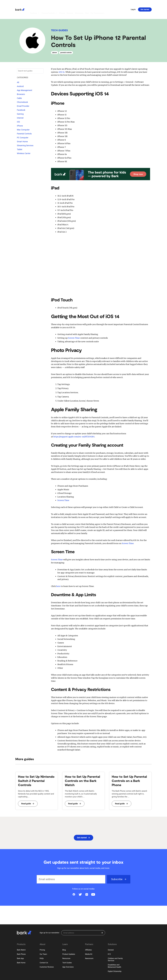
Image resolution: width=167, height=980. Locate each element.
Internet (20, 106)
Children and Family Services (115, 948)
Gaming (20, 102)
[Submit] (102, 921)
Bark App (20, 947)
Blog (64, 938)
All (18, 71)
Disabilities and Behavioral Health (114, 954)
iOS (18, 110)
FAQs (42, 947)
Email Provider (23, 94)
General (111, 938)
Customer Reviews (47, 955)
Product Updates (69, 942)
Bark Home (21, 951)
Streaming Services (25, 134)
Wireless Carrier (24, 142)
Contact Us (44, 951)
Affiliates (88, 938)
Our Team (43, 942)
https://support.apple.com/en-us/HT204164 (74, 425)
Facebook (21, 98)
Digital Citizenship (115, 960)
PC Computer (23, 126)
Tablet (20, 138)
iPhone (20, 114)
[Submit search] (41, 59)
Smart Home (22, 130)
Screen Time (74, 326)
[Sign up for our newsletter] (83, 921)
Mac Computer (23, 118)
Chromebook (22, 90)
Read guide (28, 792)
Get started (145, 4)
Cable (19, 86)
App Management (24, 79)
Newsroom (89, 947)
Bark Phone (21, 942)
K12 (109, 942)
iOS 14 (62, 60)
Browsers (21, 82)
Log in (133, 4)
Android (20, 75)
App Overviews (68, 955)
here (58, 574)
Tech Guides (59, 18)
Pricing (42, 938)
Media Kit (89, 942)
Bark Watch (21, 938)
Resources (66, 947)
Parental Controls (24, 122)
